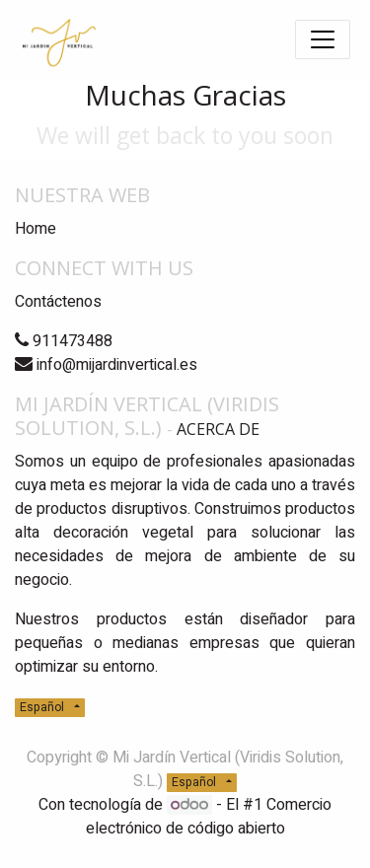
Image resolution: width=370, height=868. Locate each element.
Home (36, 229)
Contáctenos (58, 302)
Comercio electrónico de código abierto (209, 817)
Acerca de (218, 429)
